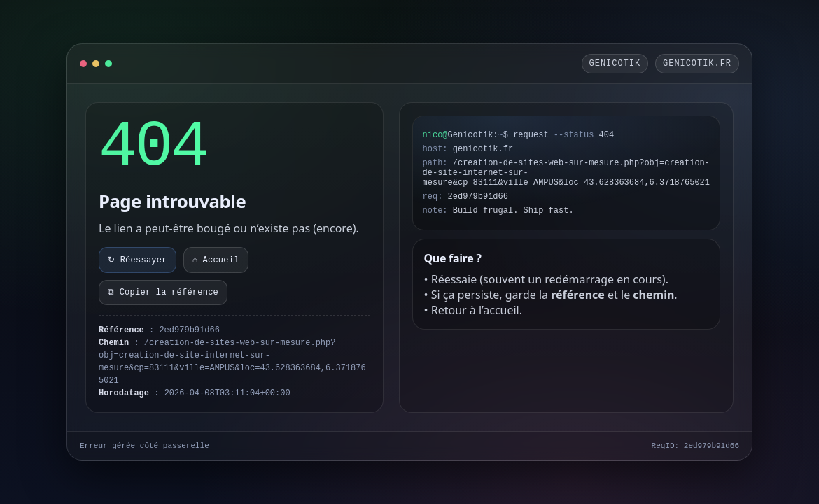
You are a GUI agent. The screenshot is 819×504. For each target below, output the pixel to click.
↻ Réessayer (138, 260)
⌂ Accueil (216, 260)
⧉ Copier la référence (163, 293)
